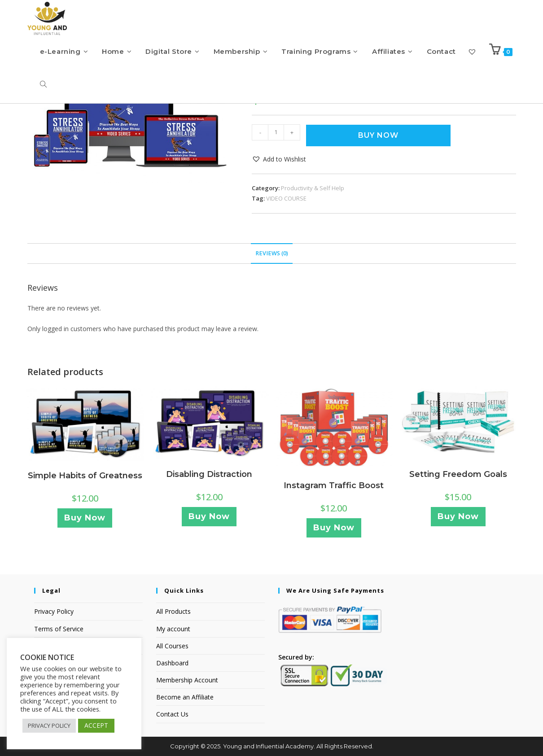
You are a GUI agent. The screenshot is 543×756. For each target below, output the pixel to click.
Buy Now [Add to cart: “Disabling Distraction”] (209, 516)
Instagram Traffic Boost (334, 485)
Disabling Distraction (209, 474)
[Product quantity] (276, 132)
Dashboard (172, 663)
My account (173, 629)
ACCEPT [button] (96, 725)
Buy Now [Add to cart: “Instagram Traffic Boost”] (334, 528)
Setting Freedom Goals (458, 474)
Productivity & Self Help (313, 188)
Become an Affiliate (185, 697)
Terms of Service (59, 629)
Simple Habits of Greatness (85, 476)
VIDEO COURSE (286, 198)
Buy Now (378, 135)
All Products (173, 611)
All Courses (172, 646)
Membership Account (187, 680)
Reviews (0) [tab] (272, 253)
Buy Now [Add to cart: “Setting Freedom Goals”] (458, 516)
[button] (279, 159)
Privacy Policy (54, 611)
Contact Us (172, 714)
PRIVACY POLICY (49, 725)
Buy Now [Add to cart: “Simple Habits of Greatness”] (85, 518)
